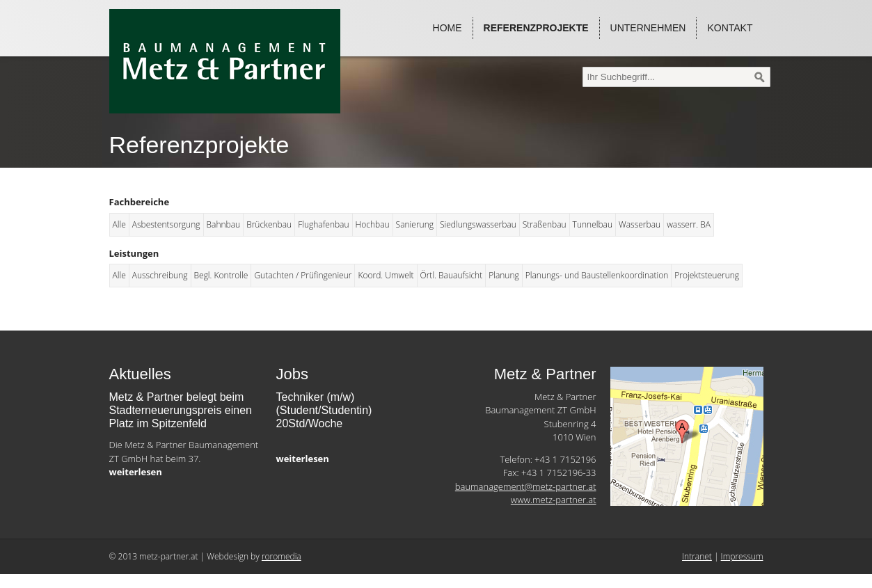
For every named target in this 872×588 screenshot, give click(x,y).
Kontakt (730, 28)
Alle (119, 224)
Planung (504, 275)
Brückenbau (269, 224)
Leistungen (134, 253)
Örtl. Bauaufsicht (452, 275)
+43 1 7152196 (565, 459)
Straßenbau (545, 224)
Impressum (742, 556)
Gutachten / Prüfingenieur (303, 275)
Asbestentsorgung (166, 224)
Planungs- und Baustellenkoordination (597, 275)
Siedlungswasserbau (478, 224)
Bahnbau (224, 224)
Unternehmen (648, 28)
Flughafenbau (323, 224)
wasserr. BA (689, 224)
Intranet (697, 556)
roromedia (282, 556)
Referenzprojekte (536, 28)
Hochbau (373, 224)
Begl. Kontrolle (221, 275)
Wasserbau (640, 224)
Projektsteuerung (707, 275)
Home (447, 28)
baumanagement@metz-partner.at (526, 486)
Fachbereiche (140, 202)
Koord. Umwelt (386, 275)
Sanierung (415, 224)
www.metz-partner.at (554, 500)
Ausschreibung (160, 275)
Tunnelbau (593, 224)
